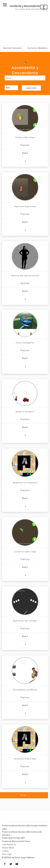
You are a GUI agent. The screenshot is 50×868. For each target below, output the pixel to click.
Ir (26, 161)
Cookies (5, 851)
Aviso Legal (7, 854)
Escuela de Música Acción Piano (16, 841)
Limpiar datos (31, 88)
